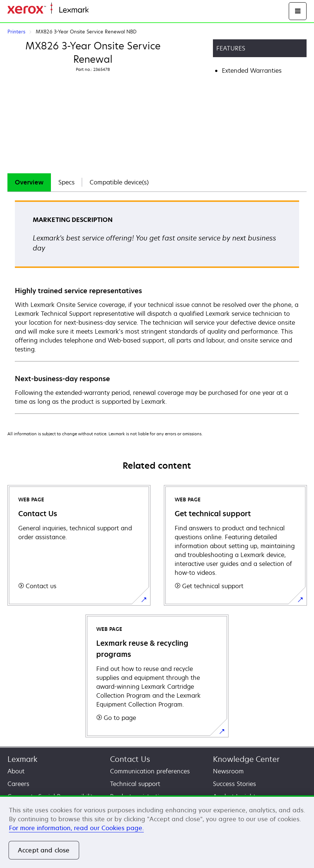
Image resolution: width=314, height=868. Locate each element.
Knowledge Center (246, 759)
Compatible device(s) (119, 182)
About (16, 771)
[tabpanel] (157, 307)
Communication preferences (150, 771)
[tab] (29, 182)
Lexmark (22, 759)
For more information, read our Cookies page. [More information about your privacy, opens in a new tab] (76, 828)
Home (96, 10)
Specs (67, 182)
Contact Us (130, 759)
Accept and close (44, 850)
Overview (29, 182)
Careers (18, 784)
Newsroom (228, 771)
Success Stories (234, 784)
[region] (157, 832)
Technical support (135, 784)
